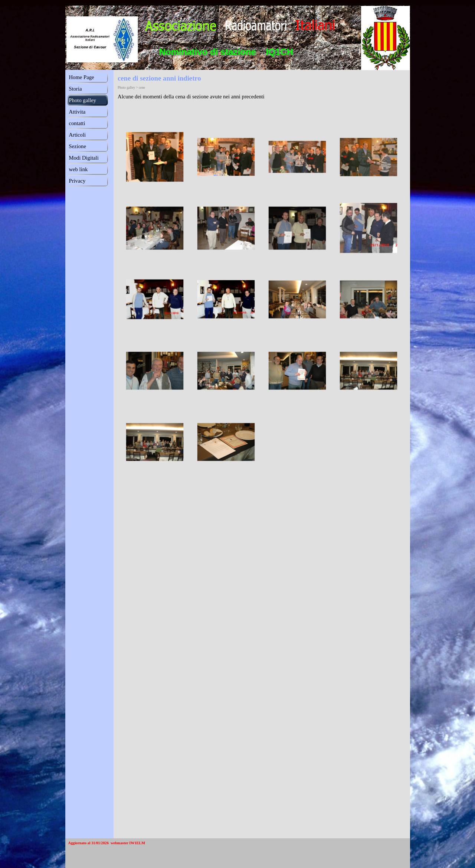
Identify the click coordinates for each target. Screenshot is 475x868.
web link (78, 169)
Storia (76, 89)
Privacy (77, 181)
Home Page (82, 77)
